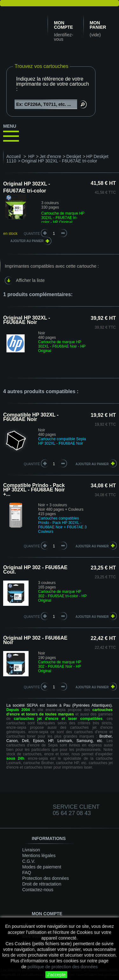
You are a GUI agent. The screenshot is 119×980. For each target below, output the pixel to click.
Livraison (31, 850)
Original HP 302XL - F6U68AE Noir (27, 320)
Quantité (32, 234)
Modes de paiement (42, 867)
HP (31, 156)
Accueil (13, 156)
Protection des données (46, 878)
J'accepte (56, 975)
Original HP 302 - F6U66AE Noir (35, 640)
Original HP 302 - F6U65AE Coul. (35, 570)
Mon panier (98, 25)
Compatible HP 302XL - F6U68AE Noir (31, 417)
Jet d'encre (50, 156)
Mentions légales (39, 855)
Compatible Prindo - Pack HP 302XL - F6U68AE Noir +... (34, 490)
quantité (32, 464)
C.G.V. (29, 861)
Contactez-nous (38, 890)
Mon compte (63, 25)
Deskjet (74, 156)
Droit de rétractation (42, 884)
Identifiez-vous (64, 37)
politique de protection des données (63, 967)
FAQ (27, 873)
